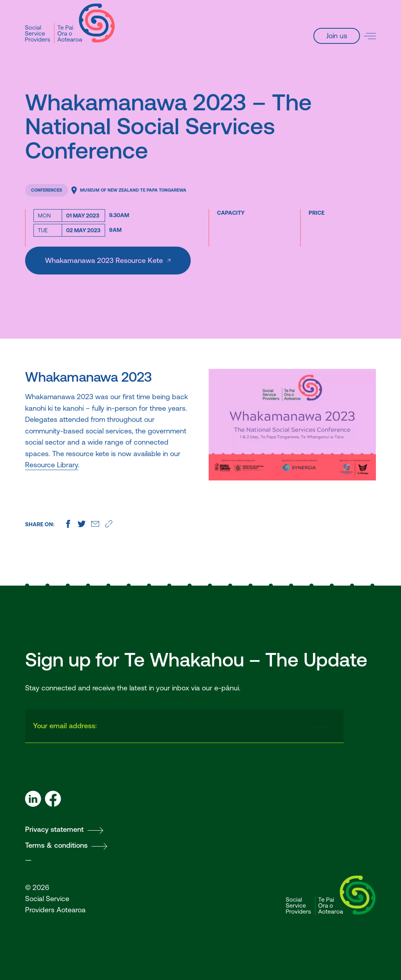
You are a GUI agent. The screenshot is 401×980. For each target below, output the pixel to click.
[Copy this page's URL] (109, 524)
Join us (337, 36)
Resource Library (52, 465)
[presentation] (245, 726)
